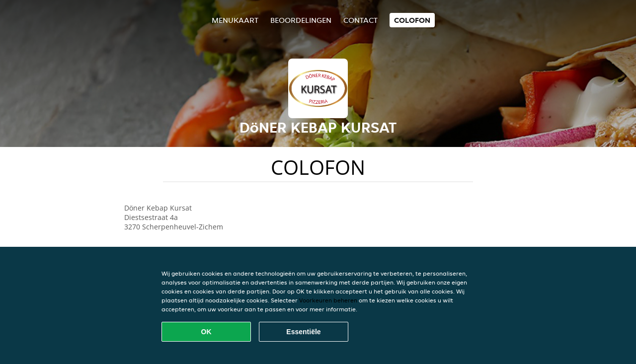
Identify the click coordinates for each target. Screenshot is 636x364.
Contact (360, 20)
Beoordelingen (301, 20)
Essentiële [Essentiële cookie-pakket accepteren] (303, 332)
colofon (412, 20)
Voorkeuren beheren (328, 300)
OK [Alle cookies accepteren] (206, 332)
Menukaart (235, 20)
